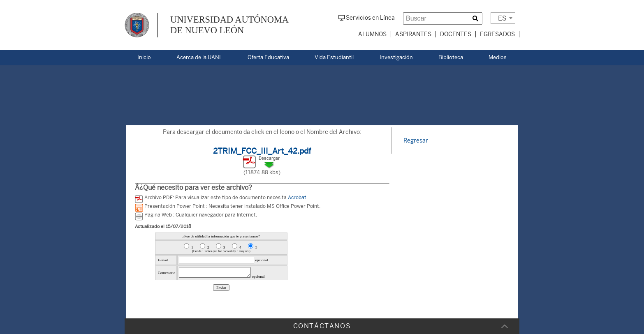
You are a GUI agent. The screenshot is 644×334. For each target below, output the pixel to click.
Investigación (396, 57)
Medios (498, 57)
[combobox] (503, 18)
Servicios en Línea (367, 18)
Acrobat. (298, 198)
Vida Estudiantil (334, 57)
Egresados (497, 34)
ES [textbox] (502, 18)
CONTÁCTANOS (322, 326)
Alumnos (372, 34)
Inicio (144, 57)
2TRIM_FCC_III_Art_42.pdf (262, 151)
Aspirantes (413, 34)
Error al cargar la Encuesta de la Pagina (221, 270)
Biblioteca (451, 57)
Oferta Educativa (268, 57)
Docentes (456, 34)
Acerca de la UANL (199, 57)
